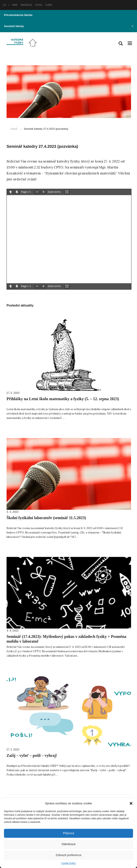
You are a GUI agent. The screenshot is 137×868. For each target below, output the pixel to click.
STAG (39, 5)
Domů (14, 129)
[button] (131, 803)
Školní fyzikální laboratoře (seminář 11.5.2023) (46, 518)
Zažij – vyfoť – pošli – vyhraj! (32, 755)
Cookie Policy (69, 863)
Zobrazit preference (68, 855)
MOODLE (27, 5)
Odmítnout (68, 844)
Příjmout (68, 833)
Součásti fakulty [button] (69, 26)
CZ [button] (6, 5)
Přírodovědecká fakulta (18, 15)
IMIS (15, 5)
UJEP (49, 5)
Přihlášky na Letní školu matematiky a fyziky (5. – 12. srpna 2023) (63, 399)
